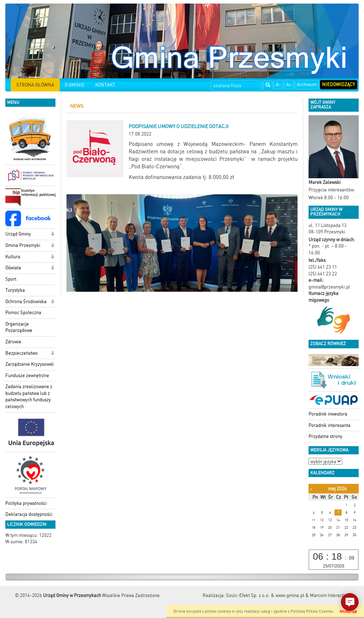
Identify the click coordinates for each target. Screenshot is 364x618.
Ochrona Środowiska (26, 302)
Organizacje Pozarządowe (19, 327)
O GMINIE (75, 85)
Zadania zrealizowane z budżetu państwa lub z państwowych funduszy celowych (29, 397)
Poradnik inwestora (328, 414)
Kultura (13, 257)
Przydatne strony (325, 436)
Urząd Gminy (18, 234)
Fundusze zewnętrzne (27, 376)
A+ (289, 84)
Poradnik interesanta (330, 425)
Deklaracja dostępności (29, 514)
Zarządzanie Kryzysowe (29, 364)
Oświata (13, 268)
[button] (52, 235)
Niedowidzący (339, 84)
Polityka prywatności (26, 503)
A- (278, 84)
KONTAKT (105, 85)
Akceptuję (348, 611)
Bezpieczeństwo (22, 353)
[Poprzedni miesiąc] (311, 489)
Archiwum (307, 84)
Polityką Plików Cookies (312, 611)
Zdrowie (13, 342)
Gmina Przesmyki (23, 245)
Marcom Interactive (330, 595)
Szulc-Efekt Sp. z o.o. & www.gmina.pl (265, 595)
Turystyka (15, 290)
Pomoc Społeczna (23, 313)
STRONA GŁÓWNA (35, 85)
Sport (11, 279)
